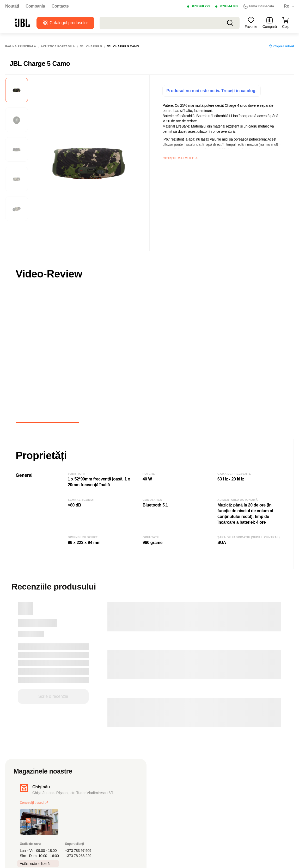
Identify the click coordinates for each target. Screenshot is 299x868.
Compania (35, 6)
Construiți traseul (34, 803)
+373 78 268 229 (78, 856)
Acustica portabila (58, 46)
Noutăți (12, 6)
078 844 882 (229, 6)
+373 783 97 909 (78, 851)
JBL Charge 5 (91, 46)
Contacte (60, 6)
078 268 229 (201, 6)
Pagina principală (21, 46)
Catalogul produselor (65, 23)
